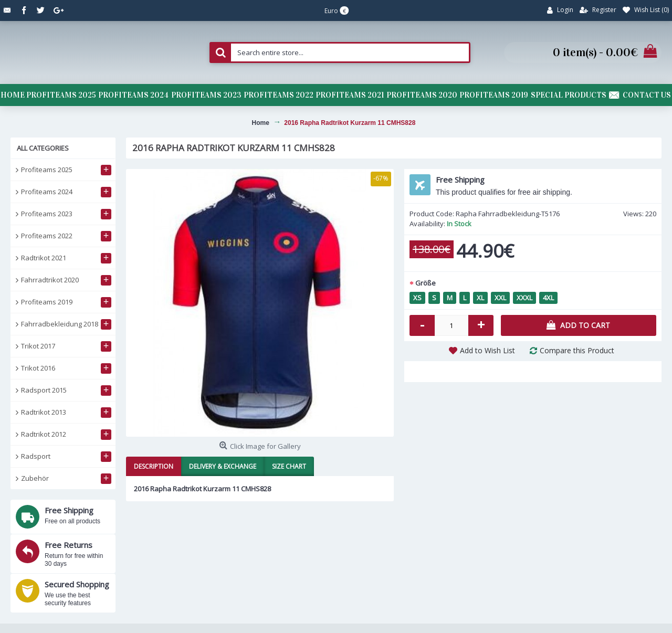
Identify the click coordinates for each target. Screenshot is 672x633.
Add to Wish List (487, 350)
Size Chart (289, 466)
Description (154, 466)
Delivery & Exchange (223, 466)
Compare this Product (577, 350)
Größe (426, 283)
